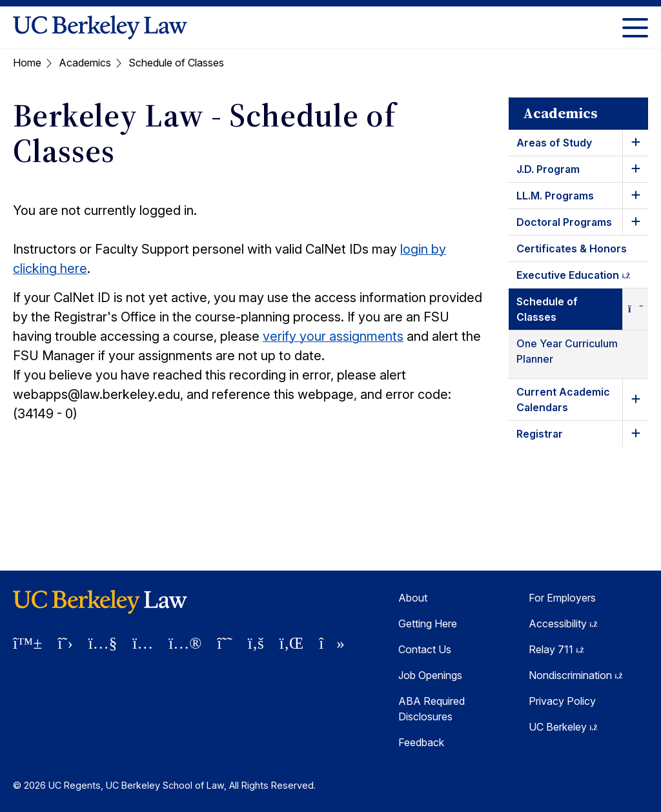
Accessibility (563, 624)
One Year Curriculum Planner (567, 351)
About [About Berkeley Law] (413, 598)
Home (27, 63)
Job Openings (430, 675)
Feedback (421, 742)
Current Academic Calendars (563, 400)
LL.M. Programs (555, 196)
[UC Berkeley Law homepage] (100, 27)
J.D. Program (548, 169)
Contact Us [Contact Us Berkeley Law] (425, 649)
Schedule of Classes (547, 309)
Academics (85, 63)
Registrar (540, 434)
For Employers (562, 598)
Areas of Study (554, 143)
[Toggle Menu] (635, 27)
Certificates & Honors (572, 249)
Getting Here (428, 624)
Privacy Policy (562, 701)
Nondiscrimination (576, 675)
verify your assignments (333, 336)
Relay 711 (556, 649)
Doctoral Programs (564, 222)
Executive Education (582, 277)
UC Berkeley (563, 727)
